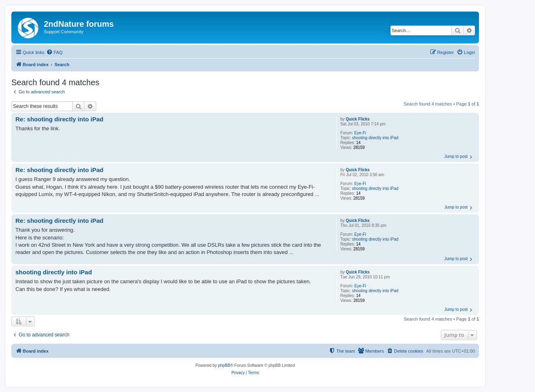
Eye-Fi (360, 133)
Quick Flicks (358, 119)
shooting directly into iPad (375, 138)
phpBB (224, 365)
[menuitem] (54, 52)
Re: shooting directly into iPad (59, 119)
